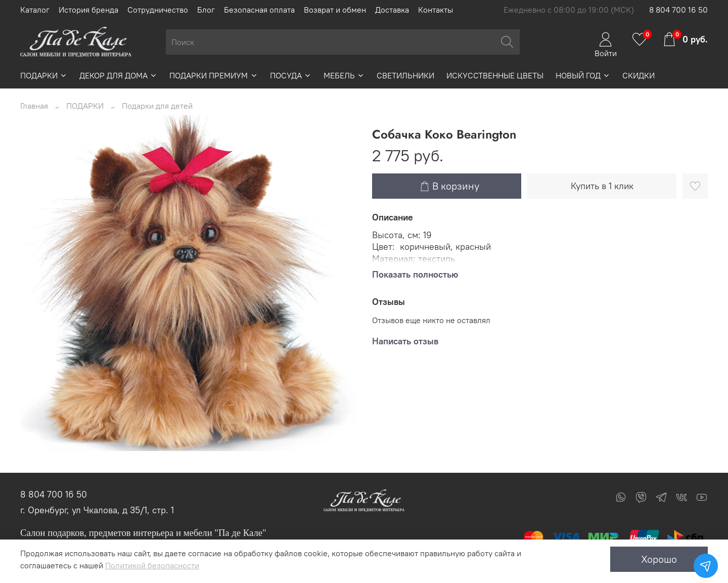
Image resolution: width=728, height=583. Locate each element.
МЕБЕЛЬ (344, 75)
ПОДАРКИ (44, 75)
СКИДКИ (639, 75)
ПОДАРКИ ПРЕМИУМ (213, 75)
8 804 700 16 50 (678, 10)
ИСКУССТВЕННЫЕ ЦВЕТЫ (495, 75)
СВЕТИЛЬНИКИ (405, 75)
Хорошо (659, 559)
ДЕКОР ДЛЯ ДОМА (118, 75)
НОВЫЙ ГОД (583, 75)
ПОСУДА (291, 75)
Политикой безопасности (152, 565)
